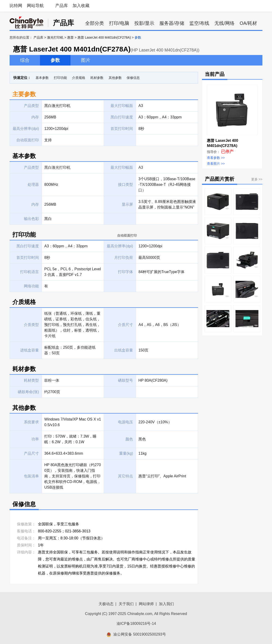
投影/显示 (144, 23)
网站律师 (146, 604)
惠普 (70, 37)
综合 (25, 60)
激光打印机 (55, 37)
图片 (86, 60)
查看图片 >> (216, 164)
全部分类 (95, 23)
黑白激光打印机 (57, 167)
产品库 (62, 6)
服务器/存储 (172, 23)
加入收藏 (81, 6)
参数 (55, 60)
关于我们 (126, 604)
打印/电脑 (119, 23)
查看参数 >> (216, 158)
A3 (141, 167)
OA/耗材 (248, 23)
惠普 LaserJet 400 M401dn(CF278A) (104, 37)
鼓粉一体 (52, 380)
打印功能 (60, 78)
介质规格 (79, 78)
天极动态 (106, 604)
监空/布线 (199, 23)
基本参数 (42, 78)
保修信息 (133, 78)
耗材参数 (97, 78)
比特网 (16, 6)
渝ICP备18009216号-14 (136, 624)
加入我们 (166, 604)
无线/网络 (224, 23)
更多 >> (257, 179)
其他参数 (115, 78)
